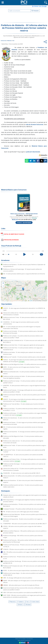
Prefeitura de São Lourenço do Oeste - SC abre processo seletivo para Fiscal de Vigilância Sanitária (23, 377)
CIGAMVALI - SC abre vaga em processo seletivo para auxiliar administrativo (21, 323)
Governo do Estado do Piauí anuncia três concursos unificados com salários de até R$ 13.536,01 (23, 589)
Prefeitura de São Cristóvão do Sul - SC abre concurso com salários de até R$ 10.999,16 (25, 341)
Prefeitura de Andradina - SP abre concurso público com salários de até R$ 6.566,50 (24, 505)
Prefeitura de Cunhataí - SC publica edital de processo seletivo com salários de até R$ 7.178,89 (23, 337)
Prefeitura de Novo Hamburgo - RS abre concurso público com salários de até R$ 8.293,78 (25, 562)
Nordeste (27, 605)
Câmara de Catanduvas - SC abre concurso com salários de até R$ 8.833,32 (22, 419)
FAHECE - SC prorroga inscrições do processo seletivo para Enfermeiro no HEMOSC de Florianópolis (25, 361)
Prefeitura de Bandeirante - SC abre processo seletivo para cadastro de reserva (24, 373)
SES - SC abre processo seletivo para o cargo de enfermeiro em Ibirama (24, 274)
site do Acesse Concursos (35, 124)
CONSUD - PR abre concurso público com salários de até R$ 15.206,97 (24, 549)
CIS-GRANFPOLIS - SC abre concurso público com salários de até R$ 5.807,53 (23, 456)
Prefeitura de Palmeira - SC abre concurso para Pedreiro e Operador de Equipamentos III (24, 265)
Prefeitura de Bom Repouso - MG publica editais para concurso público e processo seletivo (25, 532)
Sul (26, 602)
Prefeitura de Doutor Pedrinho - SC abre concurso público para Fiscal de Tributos (24, 396)
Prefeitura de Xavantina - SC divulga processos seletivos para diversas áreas (24, 433)
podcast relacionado (33, 152)
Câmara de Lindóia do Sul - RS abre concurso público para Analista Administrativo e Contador (23, 314)
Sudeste (20, 602)
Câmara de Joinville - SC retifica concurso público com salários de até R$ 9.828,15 (24, 477)
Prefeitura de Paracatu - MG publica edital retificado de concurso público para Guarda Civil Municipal (25, 541)
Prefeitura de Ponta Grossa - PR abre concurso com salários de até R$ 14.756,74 (24, 546)
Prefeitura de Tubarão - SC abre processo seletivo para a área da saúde (24, 357)
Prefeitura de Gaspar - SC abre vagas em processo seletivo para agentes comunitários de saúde (24, 423)
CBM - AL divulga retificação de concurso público (18, 578)
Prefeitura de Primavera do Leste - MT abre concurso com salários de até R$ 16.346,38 (25, 567)
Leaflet (30, 301)
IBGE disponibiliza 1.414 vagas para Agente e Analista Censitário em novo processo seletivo (25, 501)
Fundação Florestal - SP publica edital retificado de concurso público (24, 509)
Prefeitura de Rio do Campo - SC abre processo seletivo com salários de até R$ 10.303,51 (24, 382)
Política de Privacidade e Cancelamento (24, 639)
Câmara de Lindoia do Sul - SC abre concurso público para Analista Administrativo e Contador (23, 469)
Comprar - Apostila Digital (24, 223)
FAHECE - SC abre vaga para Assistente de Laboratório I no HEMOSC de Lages (24, 309)
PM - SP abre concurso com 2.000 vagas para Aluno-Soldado (21, 512)
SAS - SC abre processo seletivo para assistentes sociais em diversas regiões (23, 428)
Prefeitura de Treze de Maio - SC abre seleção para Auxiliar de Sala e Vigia (23, 405)
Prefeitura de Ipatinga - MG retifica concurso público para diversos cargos (23, 536)
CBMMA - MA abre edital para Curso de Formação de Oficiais (21, 585)
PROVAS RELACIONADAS (11, 240)
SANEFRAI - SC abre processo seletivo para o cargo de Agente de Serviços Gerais (24, 386)
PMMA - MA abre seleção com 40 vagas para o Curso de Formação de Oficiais (24, 581)
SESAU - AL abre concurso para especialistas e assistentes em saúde (23, 570)
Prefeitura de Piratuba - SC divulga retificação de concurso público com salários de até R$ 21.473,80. (24, 391)
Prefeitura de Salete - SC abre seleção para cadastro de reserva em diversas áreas (23, 353)
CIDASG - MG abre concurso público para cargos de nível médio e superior (22, 527)
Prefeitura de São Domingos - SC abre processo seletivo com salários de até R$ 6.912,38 (24, 465)
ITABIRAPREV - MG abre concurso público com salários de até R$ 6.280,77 (25, 524)
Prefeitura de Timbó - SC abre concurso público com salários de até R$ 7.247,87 (24, 451)
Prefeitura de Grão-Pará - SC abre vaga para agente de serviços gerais (24, 345)
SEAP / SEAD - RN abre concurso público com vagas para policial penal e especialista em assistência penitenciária (24, 596)
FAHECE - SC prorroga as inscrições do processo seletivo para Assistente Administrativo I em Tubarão (24, 400)
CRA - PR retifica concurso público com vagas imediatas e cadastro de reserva (24, 553)
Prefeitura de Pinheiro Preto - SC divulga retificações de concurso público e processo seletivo (25, 460)
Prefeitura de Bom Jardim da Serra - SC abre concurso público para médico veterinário (23, 486)
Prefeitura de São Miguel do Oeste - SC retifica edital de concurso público (25, 364)
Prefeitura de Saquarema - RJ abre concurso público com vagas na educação (23, 520)
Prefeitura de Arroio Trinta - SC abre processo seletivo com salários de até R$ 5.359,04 (25, 318)
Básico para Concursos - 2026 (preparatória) (24, 214)
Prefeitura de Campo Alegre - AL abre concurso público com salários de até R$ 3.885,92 (24, 574)
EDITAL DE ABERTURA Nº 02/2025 (14, 234)
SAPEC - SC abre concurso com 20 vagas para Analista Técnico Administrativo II (21, 368)
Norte (20, 605)
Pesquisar (35, 11)
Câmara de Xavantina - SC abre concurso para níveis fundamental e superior (23, 481)
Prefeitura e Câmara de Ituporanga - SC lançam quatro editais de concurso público (22, 270)
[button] (3, 2)
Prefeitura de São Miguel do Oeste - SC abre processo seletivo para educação (23, 437)
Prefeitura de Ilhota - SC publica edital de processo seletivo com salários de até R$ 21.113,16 (24, 409)
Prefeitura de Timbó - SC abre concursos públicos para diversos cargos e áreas (25, 446)
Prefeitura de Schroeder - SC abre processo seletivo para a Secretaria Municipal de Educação (23, 332)
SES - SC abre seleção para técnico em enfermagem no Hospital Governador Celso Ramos (22, 328)
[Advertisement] (24, 17)
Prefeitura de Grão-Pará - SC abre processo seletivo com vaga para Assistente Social (23, 349)
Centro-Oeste (35, 602)
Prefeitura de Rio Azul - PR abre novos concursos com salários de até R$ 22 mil (24, 558)
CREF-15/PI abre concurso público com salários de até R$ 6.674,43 (23, 592)
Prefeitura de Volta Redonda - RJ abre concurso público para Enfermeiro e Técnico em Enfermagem (25, 515)
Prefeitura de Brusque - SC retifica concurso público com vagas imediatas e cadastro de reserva (25, 414)
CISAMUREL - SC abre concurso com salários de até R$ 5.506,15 (22, 473)
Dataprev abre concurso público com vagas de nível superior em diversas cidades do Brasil (25, 496)
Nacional (12, 602)
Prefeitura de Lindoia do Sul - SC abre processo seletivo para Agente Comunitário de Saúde (23, 442)
